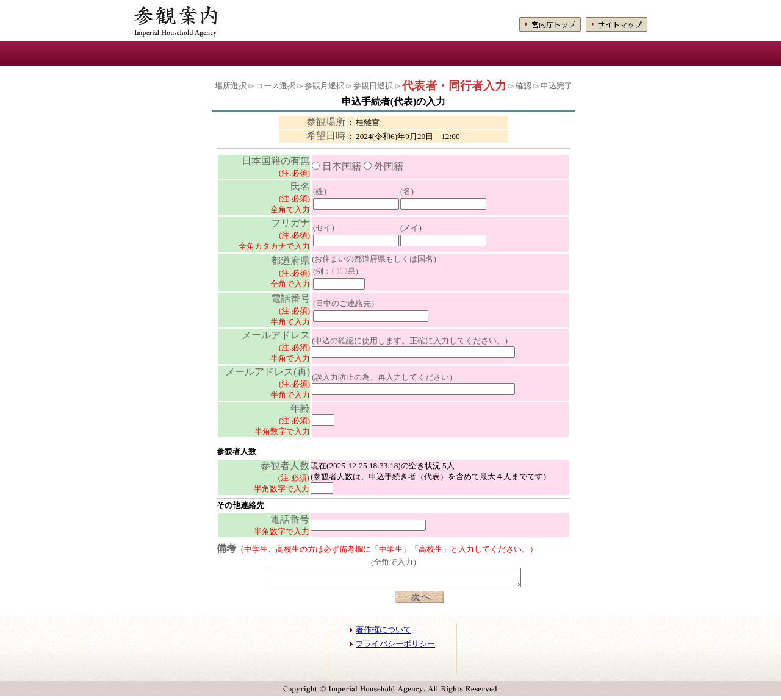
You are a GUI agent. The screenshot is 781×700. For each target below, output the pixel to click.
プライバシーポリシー (395, 648)
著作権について (383, 634)
